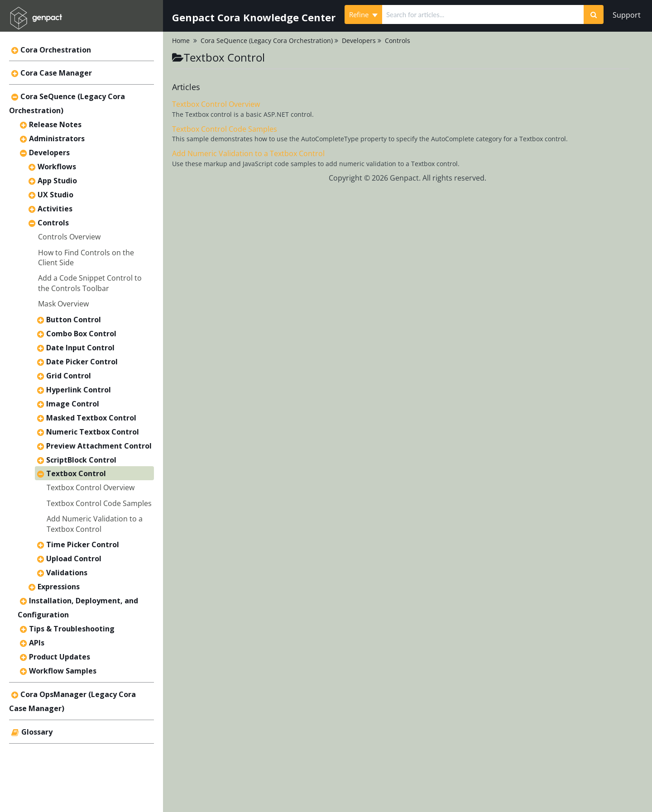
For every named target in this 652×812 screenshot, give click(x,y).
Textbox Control (76, 473)
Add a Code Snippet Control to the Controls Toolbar (90, 283)
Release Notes (55, 124)
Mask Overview (63, 304)
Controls (53, 223)
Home (181, 41)
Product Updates (60, 657)
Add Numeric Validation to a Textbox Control (95, 524)
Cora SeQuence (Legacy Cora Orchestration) (267, 41)
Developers (49, 153)
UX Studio (55, 195)
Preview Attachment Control (99, 446)
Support (627, 15)
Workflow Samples (63, 671)
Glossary (37, 732)
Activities (55, 209)
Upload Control (74, 559)
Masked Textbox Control (91, 418)
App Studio (57, 181)
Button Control (74, 320)
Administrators (57, 139)
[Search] (594, 14)
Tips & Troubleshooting (72, 629)
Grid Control (69, 376)
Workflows (57, 167)
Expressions (59, 587)
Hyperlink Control (79, 390)
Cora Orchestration (56, 50)
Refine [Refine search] (363, 14)
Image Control (73, 404)
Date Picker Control (82, 362)
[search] (483, 14)
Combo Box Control (81, 334)
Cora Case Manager (56, 73)
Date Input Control (80, 348)
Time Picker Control (83, 545)
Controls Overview (69, 237)
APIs (37, 643)
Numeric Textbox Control (93, 432)
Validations (67, 573)
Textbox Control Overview (91, 487)
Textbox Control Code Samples (99, 503)
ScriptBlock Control (81, 460)
